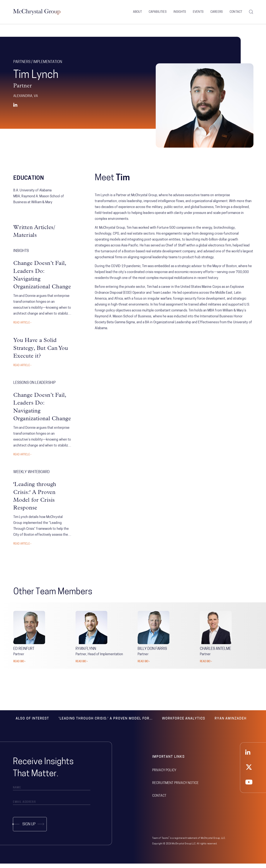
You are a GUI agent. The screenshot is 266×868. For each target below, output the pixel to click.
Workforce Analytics (184, 723)
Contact (236, 13)
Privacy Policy (164, 775)
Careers (217, 13)
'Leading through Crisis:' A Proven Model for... (106, 723)
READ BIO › (19, 666)
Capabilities (158, 13)
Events (198, 13)
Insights (180, 13)
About (137, 13)
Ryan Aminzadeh (231, 723)
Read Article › (22, 327)
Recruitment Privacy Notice (175, 788)
